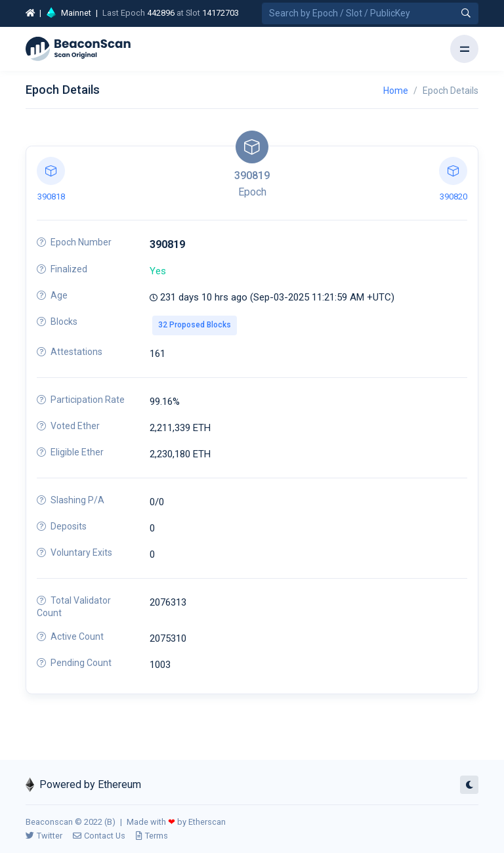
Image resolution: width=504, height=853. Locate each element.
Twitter (44, 836)
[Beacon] (78, 49)
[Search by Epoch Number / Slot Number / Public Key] (370, 13)
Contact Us (99, 836)
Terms (152, 836)
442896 (161, 13)
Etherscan (207, 822)
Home (396, 91)
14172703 (220, 13)
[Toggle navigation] (464, 49)
